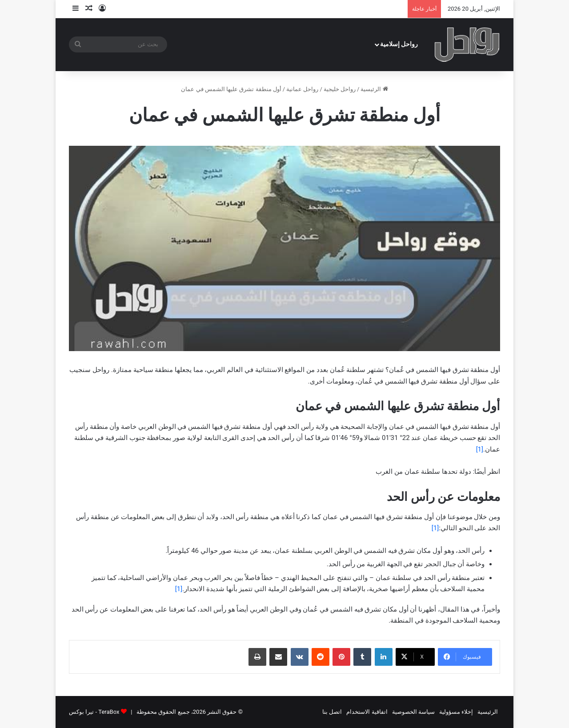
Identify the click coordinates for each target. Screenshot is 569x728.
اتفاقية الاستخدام (367, 712)
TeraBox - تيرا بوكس (94, 712)
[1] (480, 449)
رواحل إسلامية (399, 44)
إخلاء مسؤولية (456, 712)
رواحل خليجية (340, 89)
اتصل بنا (332, 712)
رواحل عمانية (302, 89)
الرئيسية (374, 89)
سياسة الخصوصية (413, 712)
